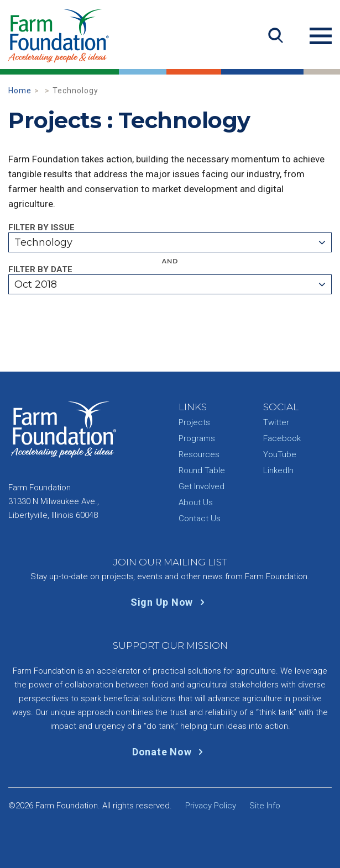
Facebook (282, 438)
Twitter (276, 422)
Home (20, 91)
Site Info (265, 806)
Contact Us (200, 518)
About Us (196, 502)
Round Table (202, 470)
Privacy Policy (211, 806)
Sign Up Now (170, 602)
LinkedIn (278, 470)
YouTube (280, 454)
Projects (194, 422)
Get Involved (202, 486)
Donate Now (170, 752)
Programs (197, 438)
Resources (199, 454)
